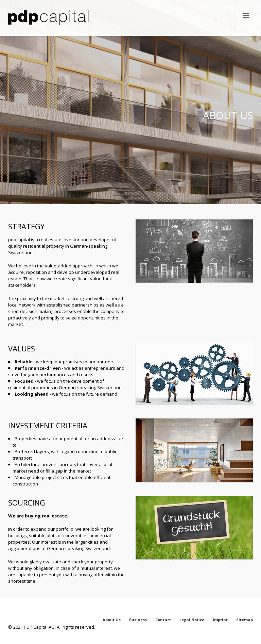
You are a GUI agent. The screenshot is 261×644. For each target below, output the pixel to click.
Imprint (220, 620)
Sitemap (245, 620)
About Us (112, 620)
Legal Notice (192, 620)
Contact (163, 620)
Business (138, 620)
